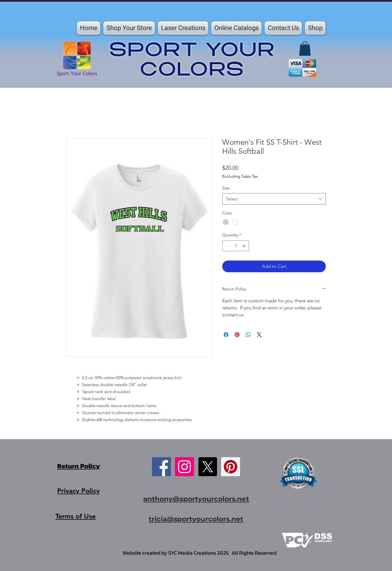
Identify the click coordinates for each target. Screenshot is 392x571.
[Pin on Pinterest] (237, 335)
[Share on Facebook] (226, 335)
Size (226, 188)
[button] (129, 28)
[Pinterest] (231, 467)
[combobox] (274, 199)
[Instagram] (184, 467)
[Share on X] (259, 335)
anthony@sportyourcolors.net (196, 499)
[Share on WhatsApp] (248, 335)
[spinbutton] (236, 246)
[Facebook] (161, 467)
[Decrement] (227, 246)
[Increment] (245, 246)
